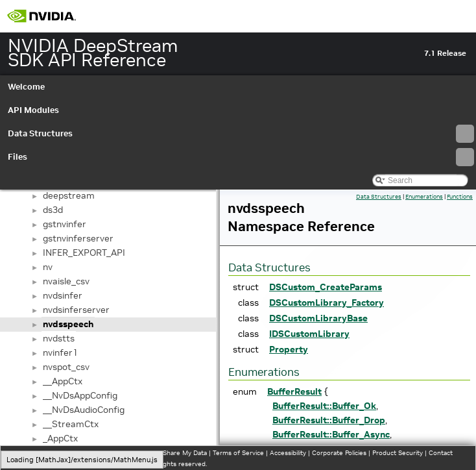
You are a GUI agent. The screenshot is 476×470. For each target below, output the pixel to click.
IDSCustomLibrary (309, 334)
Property (289, 349)
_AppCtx (60, 438)
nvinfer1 (60, 352)
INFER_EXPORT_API (84, 253)
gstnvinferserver (78, 238)
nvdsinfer (63, 295)
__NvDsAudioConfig (84, 410)
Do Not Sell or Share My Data (163, 453)
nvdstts (59, 338)
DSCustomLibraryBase (318, 318)
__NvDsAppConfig (80, 395)
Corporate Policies (339, 453)
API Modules (33, 110)
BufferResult (294, 391)
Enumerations (424, 197)
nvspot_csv (66, 367)
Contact (441, 453)
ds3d (53, 210)
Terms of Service (238, 453)
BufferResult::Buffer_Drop (329, 420)
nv (48, 267)
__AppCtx (63, 381)
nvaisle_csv (66, 281)
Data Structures (241, 134)
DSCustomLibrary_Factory (327, 303)
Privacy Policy (30, 453)
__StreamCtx (71, 424)
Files (241, 157)
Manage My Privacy (84, 453)
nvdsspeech (68, 324)
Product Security (398, 453)
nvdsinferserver (76, 310)
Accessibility (288, 453)
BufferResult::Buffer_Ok (324, 406)
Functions (460, 197)
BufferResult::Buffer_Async (331, 434)
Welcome (26, 87)
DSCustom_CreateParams (326, 287)
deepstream (69, 195)
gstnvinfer (65, 224)
